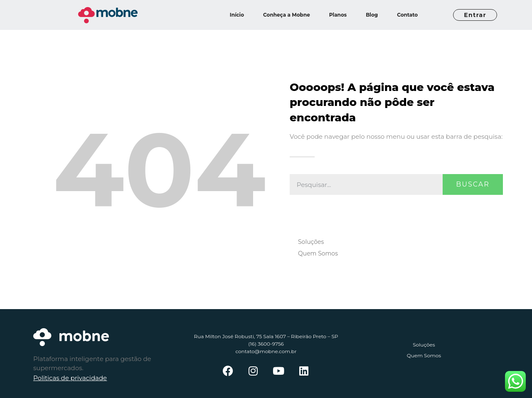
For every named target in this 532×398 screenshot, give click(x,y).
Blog (372, 15)
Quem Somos (318, 253)
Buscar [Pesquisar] (473, 184)
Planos (338, 15)
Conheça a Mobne (287, 15)
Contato (407, 15)
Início (237, 15)
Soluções (311, 242)
